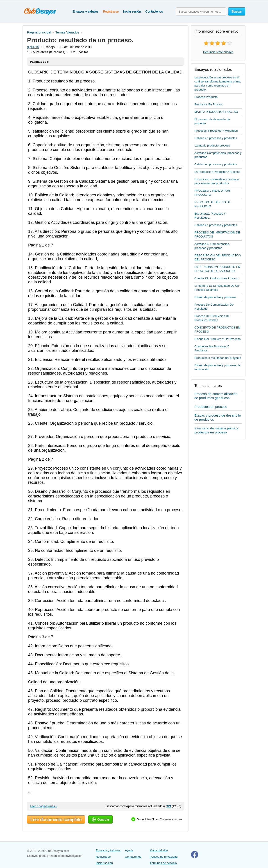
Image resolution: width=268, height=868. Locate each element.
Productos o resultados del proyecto (218, 358)
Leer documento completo (56, 819)
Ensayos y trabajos (85, 11)
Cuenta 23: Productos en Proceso (216, 278)
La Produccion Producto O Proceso (217, 172)
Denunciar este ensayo (218, 52)
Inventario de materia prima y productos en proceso (216, 430)
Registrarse (111, 11)
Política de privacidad (164, 857)
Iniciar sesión (132, 11)
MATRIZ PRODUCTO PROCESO (216, 112)
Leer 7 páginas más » (44, 806)
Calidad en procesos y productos (216, 138)
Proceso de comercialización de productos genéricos (216, 396)
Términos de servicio (163, 863)
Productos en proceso (211, 407)
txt (169, 806)
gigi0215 (33, 47)
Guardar (100, 819)
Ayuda (129, 850)
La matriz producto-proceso (212, 145)
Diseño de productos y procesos (215, 297)
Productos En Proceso (209, 104)
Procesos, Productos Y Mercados (216, 131)
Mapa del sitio (159, 850)
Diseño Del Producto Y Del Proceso (217, 339)
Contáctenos (154, 11)
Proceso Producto (206, 97)
